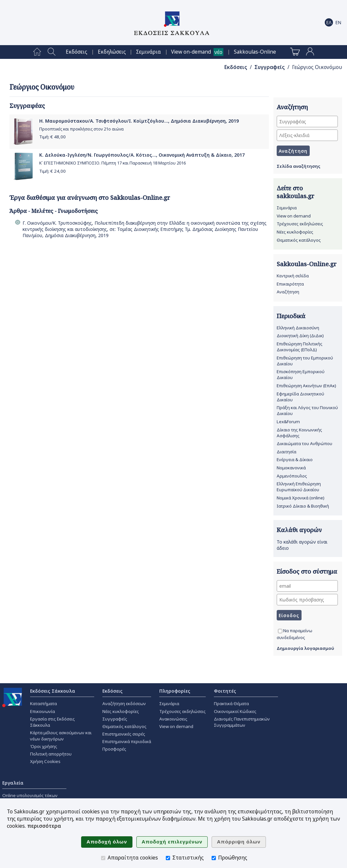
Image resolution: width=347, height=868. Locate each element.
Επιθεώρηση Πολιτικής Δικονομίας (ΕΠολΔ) (300, 347)
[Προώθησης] (214, 858)
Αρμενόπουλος (292, 476)
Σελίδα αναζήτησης (298, 166)
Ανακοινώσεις (173, 719)
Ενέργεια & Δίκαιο (295, 460)
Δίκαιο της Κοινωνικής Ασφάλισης (299, 433)
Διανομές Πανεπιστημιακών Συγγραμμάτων (242, 722)
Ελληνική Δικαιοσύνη (298, 328)
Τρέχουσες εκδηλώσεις (300, 224)
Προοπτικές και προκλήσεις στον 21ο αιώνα (81, 129)
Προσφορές (114, 749)
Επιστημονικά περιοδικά (127, 741)
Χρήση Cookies (45, 761)
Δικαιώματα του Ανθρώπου (304, 443)
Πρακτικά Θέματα (231, 703)
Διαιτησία (286, 452)
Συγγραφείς (270, 67)
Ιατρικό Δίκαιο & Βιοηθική (303, 506)
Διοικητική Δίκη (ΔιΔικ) (300, 336)
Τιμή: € (52, 137)
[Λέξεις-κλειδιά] (307, 135)
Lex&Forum (288, 422)
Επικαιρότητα (290, 284)
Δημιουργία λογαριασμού (305, 648)
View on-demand (191, 52)
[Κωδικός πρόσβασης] (307, 600)
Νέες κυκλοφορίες (295, 232)
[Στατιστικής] (168, 858)
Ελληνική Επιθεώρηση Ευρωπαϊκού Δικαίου (299, 487)
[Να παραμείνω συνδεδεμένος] (280, 631)
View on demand (294, 216)
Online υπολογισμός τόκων (30, 795)
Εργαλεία (13, 783)
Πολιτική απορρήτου (51, 754)
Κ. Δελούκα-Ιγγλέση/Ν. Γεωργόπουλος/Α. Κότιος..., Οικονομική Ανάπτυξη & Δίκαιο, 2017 (142, 155)
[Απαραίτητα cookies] (103, 858)
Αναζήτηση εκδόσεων (124, 703)
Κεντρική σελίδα (293, 276)
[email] (307, 586)
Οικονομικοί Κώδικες (235, 711)
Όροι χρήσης (44, 746)
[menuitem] (37, 52)
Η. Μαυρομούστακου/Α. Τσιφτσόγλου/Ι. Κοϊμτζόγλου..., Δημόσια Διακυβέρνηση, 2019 (139, 121)
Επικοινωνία (43, 711)
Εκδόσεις (77, 52)
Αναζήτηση (288, 292)
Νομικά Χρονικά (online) (301, 498)
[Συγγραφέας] (307, 122)
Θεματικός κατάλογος (299, 240)
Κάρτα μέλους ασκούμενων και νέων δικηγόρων (61, 736)
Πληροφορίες (175, 691)
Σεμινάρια (148, 52)
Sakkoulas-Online (255, 52)
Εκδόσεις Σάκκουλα (53, 691)
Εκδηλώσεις (112, 52)
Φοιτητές (225, 691)
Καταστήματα (43, 703)
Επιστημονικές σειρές (124, 734)
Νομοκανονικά (291, 468)
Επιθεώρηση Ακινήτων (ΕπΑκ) (306, 386)
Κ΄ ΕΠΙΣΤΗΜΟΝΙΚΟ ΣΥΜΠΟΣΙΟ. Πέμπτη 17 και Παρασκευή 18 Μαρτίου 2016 (113, 163)
